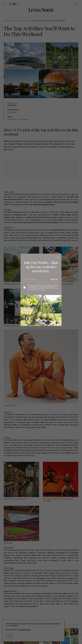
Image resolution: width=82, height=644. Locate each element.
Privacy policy (34, 287)
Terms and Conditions (47, 287)
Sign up (54, 279)
